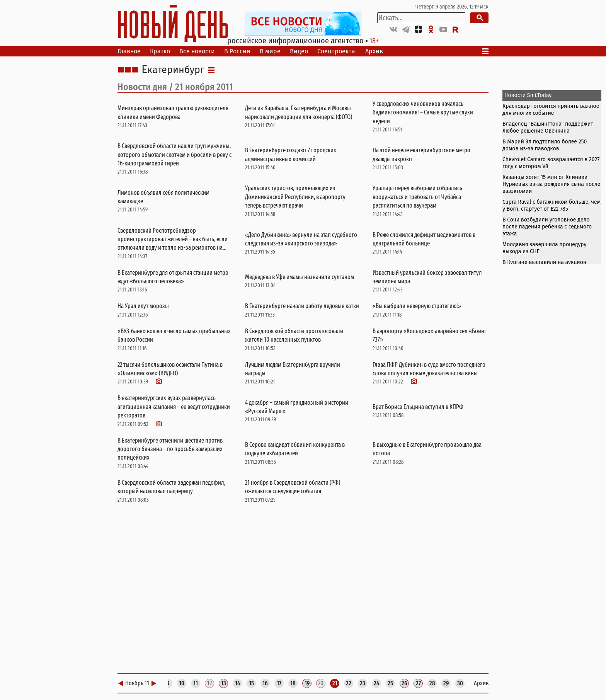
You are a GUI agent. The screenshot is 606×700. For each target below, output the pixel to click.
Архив (374, 51)
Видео (299, 51)
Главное (129, 51)
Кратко (160, 51)
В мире (270, 51)
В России (237, 51)
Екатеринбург (173, 70)
